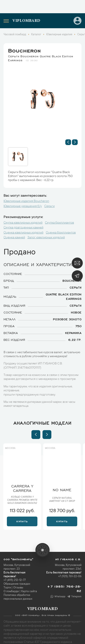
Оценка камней (14, 238)
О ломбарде (11, 592)
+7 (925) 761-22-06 (70, 577)
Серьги (49, 206)
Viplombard (26, 21)
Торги (7, 588)
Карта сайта (29, 592)
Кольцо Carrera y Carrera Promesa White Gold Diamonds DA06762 (22, 500)
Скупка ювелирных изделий (23, 223)
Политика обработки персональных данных (18, 597)
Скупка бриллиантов (59, 223)
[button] (68, 142)
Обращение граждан (17, 584)
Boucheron (24, 50)
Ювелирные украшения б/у (23, 206)
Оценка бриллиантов (61, 233)
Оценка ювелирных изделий (23, 233)
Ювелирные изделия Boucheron (26, 201)
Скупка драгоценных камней (23, 228)
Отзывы (18, 588)
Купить (22, 521)
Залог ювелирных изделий (46, 238)
